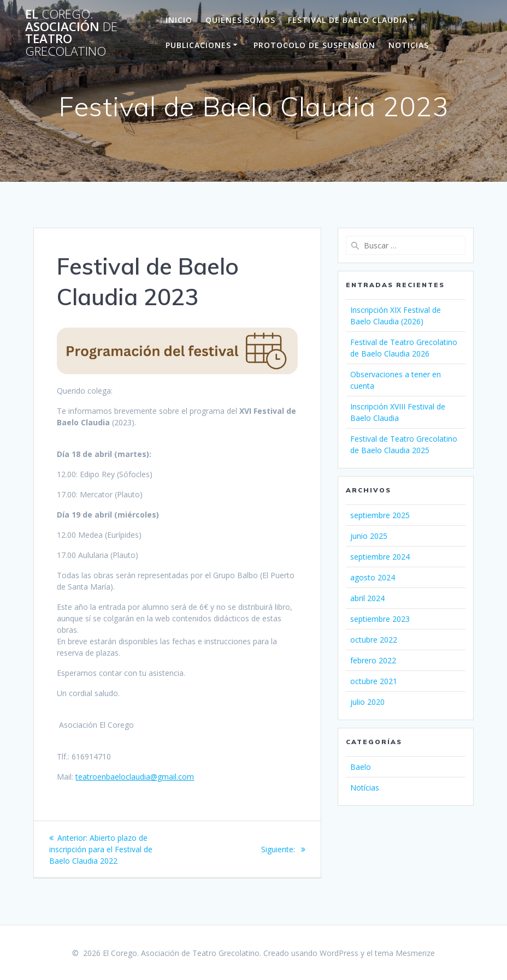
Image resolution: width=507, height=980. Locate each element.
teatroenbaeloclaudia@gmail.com (135, 777)
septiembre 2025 (380, 515)
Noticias (409, 45)
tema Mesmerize (405, 953)
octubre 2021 (374, 681)
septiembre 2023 (380, 619)
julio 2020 (367, 702)
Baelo (361, 767)
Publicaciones (198, 45)
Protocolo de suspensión (314, 45)
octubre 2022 (374, 640)
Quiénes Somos (240, 20)
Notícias (365, 788)
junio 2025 (369, 536)
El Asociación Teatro (71, 33)
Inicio (179, 20)
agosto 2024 (373, 577)
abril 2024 (367, 598)
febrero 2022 (373, 660)
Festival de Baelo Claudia (348, 20)
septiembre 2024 (380, 557)
